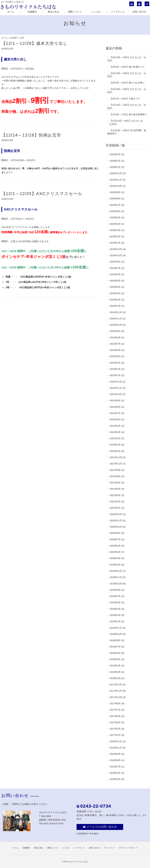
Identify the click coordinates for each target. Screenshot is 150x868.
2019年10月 (116, 584)
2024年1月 (115, 306)
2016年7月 (115, 767)
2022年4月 (115, 432)
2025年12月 (116, 173)
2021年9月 (115, 470)
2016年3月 (115, 779)
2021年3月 (115, 501)
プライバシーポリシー (128, 848)
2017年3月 (115, 729)
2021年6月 (115, 483)
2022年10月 (116, 394)
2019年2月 (115, 615)
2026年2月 (115, 161)
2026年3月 (115, 154)
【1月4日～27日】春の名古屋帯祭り (128, 114)
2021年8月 (115, 476)
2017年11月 (116, 691)
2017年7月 (115, 710)
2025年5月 (115, 217)
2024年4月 (115, 287)
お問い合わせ (139, 12)
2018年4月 (115, 666)
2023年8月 (115, 337)
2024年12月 (116, 249)
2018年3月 (115, 672)
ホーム (11, 12)
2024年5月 (115, 281)
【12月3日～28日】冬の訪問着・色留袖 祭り (127, 132)
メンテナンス (118, 12)
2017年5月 (115, 722)
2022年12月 (116, 382)
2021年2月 (115, 508)
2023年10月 (116, 325)
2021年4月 (115, 495)
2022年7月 (115, 413)
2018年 (14, 38)
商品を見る (53, 12)
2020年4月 (115, 552)
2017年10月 (116, 697)
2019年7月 (115, 596)
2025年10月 (116, 186)
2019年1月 (115, 621)
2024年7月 (115, 268)
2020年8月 (115, 533)
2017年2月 (115, 735)
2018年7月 (115, 647)
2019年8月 (115, 590)
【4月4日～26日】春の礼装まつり (127, 67)
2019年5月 (115, 602)
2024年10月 (116, 255)
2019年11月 (116, 577)
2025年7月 (115, 205)
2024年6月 (115, 274)
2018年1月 (115, 678)
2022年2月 (115, 445)
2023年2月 (115, 369)
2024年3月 (115, 293)
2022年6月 (115, 419)
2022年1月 (115, 451)
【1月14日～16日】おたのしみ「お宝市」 (127, 106)
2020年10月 (116, 527)
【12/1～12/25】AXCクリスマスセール (42, 194)
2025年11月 (116, 180)
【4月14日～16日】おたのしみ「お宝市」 (127, 59)
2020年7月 (115, 539)
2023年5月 (115, 356)
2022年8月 (115, 407)
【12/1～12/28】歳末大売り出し (35, 43)
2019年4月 (115, 609)
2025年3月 (115, 230)
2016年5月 (115, 773)
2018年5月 (115, 659)
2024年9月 (115, 262)
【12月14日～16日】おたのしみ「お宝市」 (125, 122)
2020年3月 (115, 558)
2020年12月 (116, 514)
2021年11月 (116, 464)
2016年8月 (115, 760)
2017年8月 (115, 703)
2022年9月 (115, 400)
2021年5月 (115, 489)
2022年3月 (115, 438)
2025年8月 (115, 199)
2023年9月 (115, 331)
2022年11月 (116, 388)
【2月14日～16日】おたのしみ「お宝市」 (127, 91)
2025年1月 (115, 243)
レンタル (96, 12)
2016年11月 (116, 748)
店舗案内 (32, 12)
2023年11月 (116, 319)
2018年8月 (115, 640)
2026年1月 (115, 167)
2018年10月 (116, 634)
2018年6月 (115, 653)
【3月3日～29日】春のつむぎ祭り (127, 83)
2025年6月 (115, 211)
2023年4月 (115, 363)
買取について (75, 12)
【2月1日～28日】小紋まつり (125, 99)
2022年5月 (115, 426)
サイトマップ (109, 848)
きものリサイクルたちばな (78, 862)
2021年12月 (116, 457)
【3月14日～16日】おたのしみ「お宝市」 (127, 75)
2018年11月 (116, 628)
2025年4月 (115, 224)
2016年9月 (115, 754)
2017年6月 (115, 716)
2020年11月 (116, 520)
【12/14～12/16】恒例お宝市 (31, 135)
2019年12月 (116, 571)
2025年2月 (115, 236)
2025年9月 (115, 192)
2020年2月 (115, 565)
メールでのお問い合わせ (100, 827)
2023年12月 (116, 312)
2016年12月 (116, 741)
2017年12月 (116, 684)
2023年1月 (115, 375)
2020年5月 (115, 546)
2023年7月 (115, 344)
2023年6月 (115, 350)
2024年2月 (115, 300)
